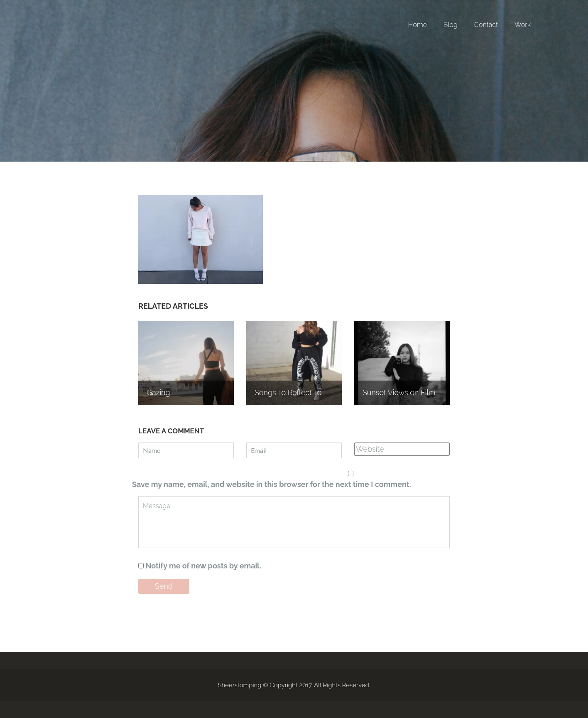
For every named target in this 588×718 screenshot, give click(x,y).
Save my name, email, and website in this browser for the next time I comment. (272, 484)
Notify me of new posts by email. (203, 566)
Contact (486, 25)
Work (523, 25)
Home (418, 25)
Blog (451, 25)
